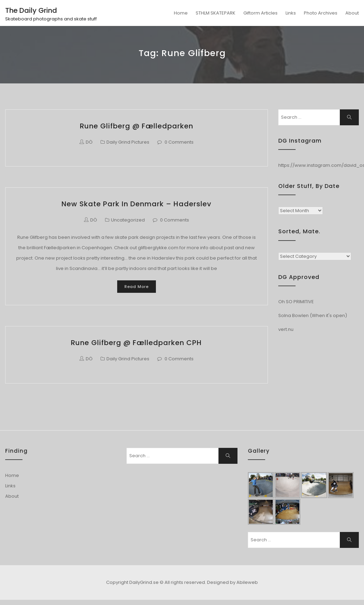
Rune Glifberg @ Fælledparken (137, 126)
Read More (137, 287)
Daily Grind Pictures (128, 142)
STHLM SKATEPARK (216, 13)
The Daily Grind (31, 10)
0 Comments (179, 142)
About (352, 13)
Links (291, 13)
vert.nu (286, 329)
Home (181, 13)
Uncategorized (128, 220)
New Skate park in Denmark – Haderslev (137, 204)
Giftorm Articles (260, 13)
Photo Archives (321, 13)
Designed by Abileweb (232, 582)
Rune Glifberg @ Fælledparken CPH (136, 343)
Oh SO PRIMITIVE (296, 302)
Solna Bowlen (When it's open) (313, 315)
